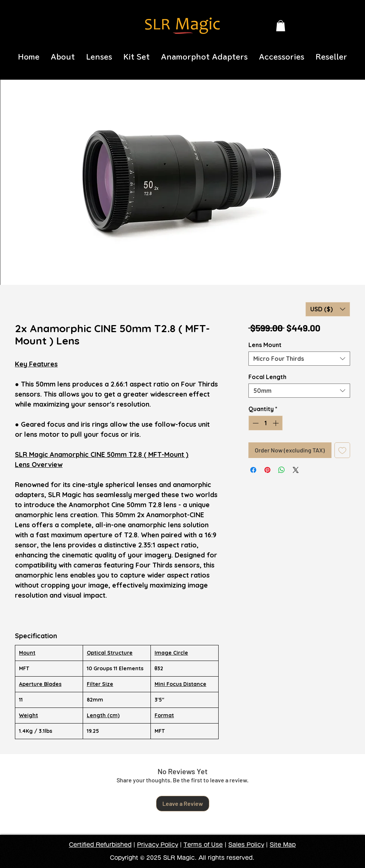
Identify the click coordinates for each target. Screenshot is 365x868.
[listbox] (328, 309)
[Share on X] (296, 470)
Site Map (283, 845)
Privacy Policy (158, 845)
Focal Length (267, 377)
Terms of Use (203, 845)
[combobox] (299, 359)
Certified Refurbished (100, 845)
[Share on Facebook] (253, 470)
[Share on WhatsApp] (282, 470)
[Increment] (276, 423)
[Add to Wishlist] (342, 450)
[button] (281, 26)
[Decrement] (255, 423)
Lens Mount (265, 345)
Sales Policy (246, 845)
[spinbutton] (266, 423)
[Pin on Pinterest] (267, 470)
